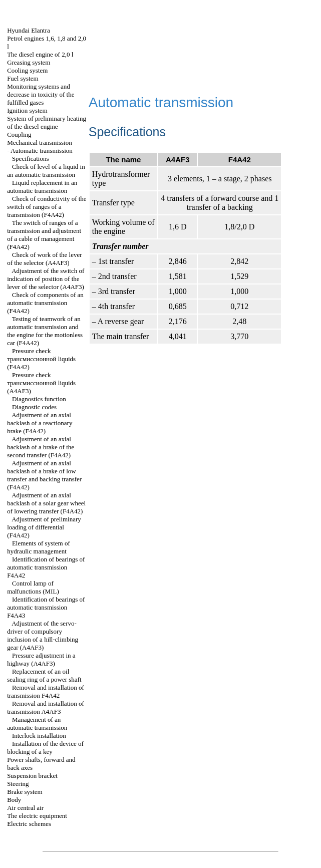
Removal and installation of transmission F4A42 (46, 691)
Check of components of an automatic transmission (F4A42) (45, 303)
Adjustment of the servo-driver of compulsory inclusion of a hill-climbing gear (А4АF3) (43, 635)
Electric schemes (29, 824)
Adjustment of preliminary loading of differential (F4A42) (44, 527)
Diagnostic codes (34, 407)
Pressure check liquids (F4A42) (41, 359)
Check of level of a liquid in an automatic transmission (46, 171)
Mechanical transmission (40, 142)
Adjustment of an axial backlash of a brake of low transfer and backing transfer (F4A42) (44, 475)
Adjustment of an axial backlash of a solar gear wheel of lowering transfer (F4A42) (46, 503)
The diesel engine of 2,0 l (40, 54)
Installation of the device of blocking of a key (45, 748)
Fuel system (23, 78)
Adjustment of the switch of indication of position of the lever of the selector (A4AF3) (46, 279)
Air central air (25, 808)
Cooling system (27, 70)
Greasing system (29, 62)
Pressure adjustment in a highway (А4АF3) (41, 659)
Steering (18, 784)
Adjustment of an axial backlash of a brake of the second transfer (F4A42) (41, 447)
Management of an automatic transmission (37, 724)
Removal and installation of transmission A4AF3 (46, 707)
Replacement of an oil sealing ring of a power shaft (44, 675)
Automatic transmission (42, 151)
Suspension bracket (32, 776)
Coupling (19, 134)
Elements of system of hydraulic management (39, 547)
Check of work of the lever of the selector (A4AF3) (44, 259)
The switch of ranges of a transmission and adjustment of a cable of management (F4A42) (44, 235)
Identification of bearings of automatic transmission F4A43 (46, 607)
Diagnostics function (39, 399)
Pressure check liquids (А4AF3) (41, 383)
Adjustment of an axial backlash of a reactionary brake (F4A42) (40, 423)
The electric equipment (37, 816)
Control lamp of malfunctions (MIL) (33, 587)
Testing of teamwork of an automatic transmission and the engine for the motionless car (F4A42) (45, 331)
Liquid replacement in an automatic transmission (42, 187)
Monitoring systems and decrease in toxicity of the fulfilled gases (41, 94)
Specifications (31, 159)
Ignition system (27, 110)
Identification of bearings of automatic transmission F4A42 (46, 567)
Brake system (25, 792)
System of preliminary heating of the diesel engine (47, 122)
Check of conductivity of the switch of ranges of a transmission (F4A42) (47, 207)
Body (14, 800)
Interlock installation (39, 736)
